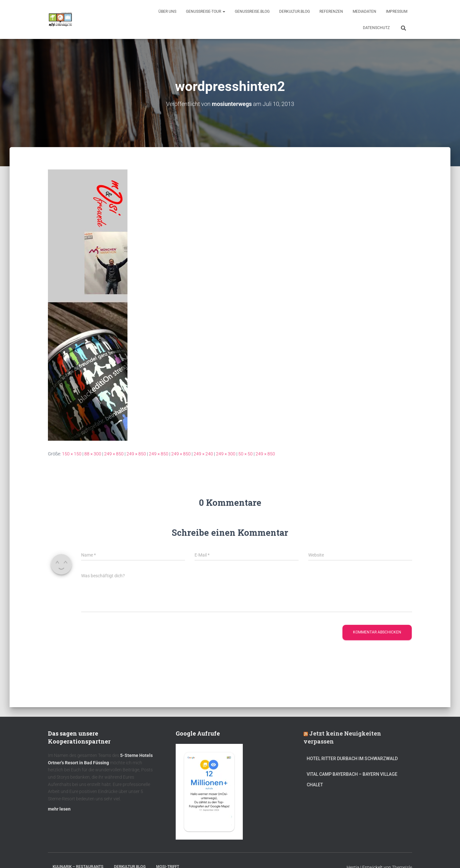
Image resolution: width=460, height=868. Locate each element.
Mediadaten (364, 11)
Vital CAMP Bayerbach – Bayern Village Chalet (352, 779)
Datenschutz (376, 28)
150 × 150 (72, 453)
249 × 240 (203, 453)
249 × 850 (114, 453)
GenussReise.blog (252, 11)
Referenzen (331, 11)
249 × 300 (226, 453)
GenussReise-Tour (206, 11)
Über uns (167, 11)
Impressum (397, 11)
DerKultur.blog (295, 11)
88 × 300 (93, 453)
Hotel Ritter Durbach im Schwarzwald (353, 758)
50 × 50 (245, 453)
